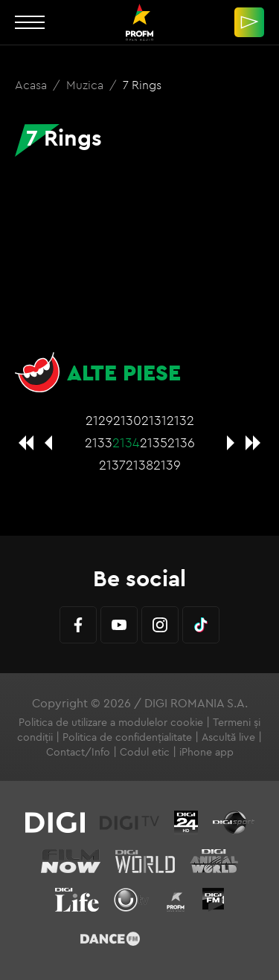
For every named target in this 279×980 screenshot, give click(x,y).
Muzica (86, 85)
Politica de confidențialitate (127, 737)
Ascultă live (228, 737)
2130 (127, 420)
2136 (181, 442)
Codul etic (145, 752)
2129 (99, 420)
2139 (167, 465)
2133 (99, 442)
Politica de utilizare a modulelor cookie (111, 722)
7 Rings (142, 85)
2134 (126, 442)
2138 (139, 465)
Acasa (32, 85)
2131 (154, 420)
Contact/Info (78, 752)
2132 (180, 420)
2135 (154, 442)
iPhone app (206, 752)
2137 (112, 465)
